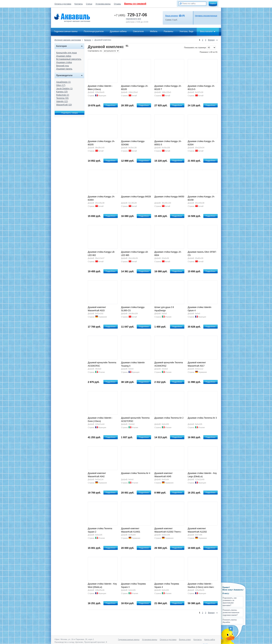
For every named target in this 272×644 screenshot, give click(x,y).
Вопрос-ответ (185, 639)
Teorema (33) (62, 98)
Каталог (88, 40)
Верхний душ (63, 66)
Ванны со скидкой (135, 4)
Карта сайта (210, 639)
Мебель (154, 31)
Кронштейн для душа (66, 53)
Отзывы (117, 4)
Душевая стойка (64, 62)
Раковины (169, 31)
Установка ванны (103, 4)
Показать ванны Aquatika (230, 621)
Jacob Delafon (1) (64, 89)
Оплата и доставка (63, 4)
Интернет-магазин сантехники (68, 40)
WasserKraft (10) (64, 105)
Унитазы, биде (186, 31)
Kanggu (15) (62, 92)
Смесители (138, 31)
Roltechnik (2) (63, 95)
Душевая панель (64, 69)
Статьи (89, 4)
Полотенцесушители (94, 31)
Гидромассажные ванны (66, 31)
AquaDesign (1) (63, 82)
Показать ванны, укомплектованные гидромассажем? (231, 613)
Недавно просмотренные (206, 16)
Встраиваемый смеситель (69, 59)
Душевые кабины (118, 31)
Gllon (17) (61, 85)
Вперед (211, 40)
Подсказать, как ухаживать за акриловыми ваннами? (230, 602)
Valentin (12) (62, 101)
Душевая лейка (64, 56)
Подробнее (111, 105)
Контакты (79, 4)
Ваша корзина (172, 16)
